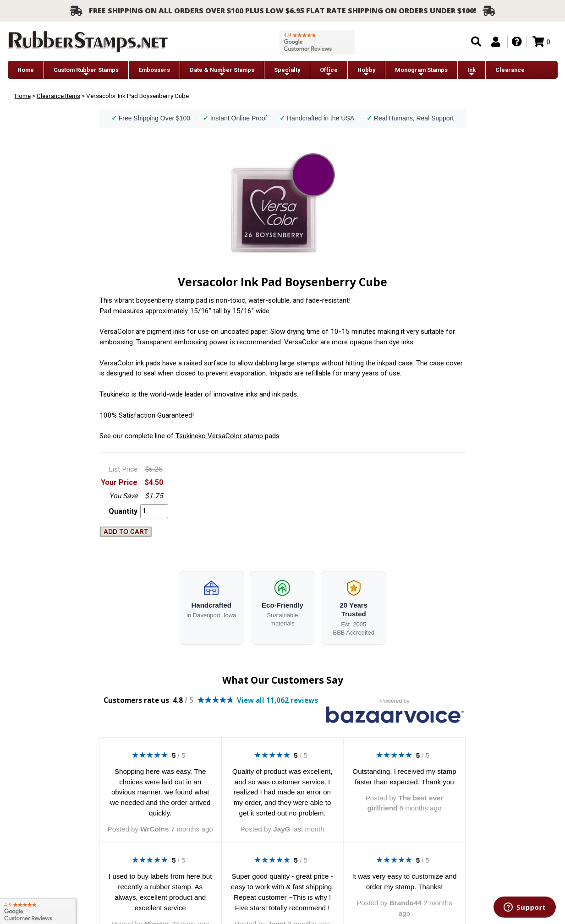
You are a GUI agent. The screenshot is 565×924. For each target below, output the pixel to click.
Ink (472, 72)
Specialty (287, 72)
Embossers (154, 70)
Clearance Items (58, 96)
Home (26, 70)
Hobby (366, 72)
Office (329, 72)
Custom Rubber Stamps (86, 72)
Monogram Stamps (421, 72)
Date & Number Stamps (222, 72)
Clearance (510, 70)
